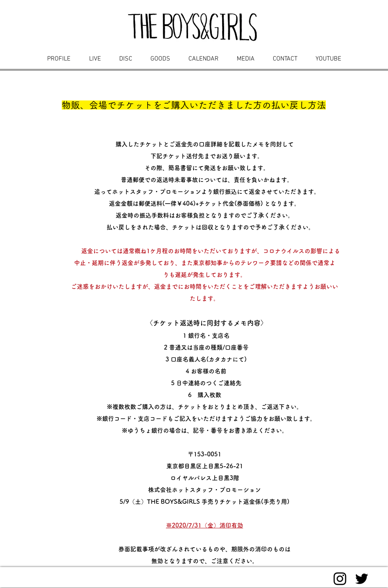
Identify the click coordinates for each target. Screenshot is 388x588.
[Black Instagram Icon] (340, 579)
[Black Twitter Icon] (362, 579)
